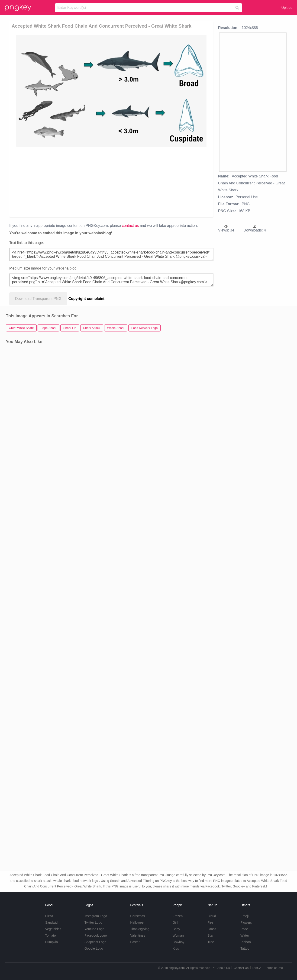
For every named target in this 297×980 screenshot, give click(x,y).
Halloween (138, 922)
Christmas (137, 916)
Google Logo (94, 948)
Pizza (49, 916)
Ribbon (245, 942)
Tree (211, 942)
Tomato (51, 935)
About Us (224, 968)
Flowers (246, 922)
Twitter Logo (93, 922)
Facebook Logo (96, 935)
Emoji (244, 916)
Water (245, 935)
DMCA (257, 968)
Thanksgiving (140, 929)
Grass (212, 929)
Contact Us (241, 968)
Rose (244, 929)
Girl (175, 922)
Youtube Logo (94, 929)
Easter (135, 942)
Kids (176, 948)
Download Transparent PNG (38, 299)
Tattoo (245, 948)
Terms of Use (274, 968)
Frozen (178, 916)
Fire (210, 922)
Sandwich (52, 922)
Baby (176, 929)
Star (210, 935)
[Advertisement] (112, 182)
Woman (178, 935)
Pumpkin (52, 942)
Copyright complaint (87, 299)
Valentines (138, 935)
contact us (130, 226)
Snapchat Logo (95, 942)
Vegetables (53, 929)
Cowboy (179, 942)
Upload (287, 8)
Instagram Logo (96, 916)
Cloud (212, 916)
